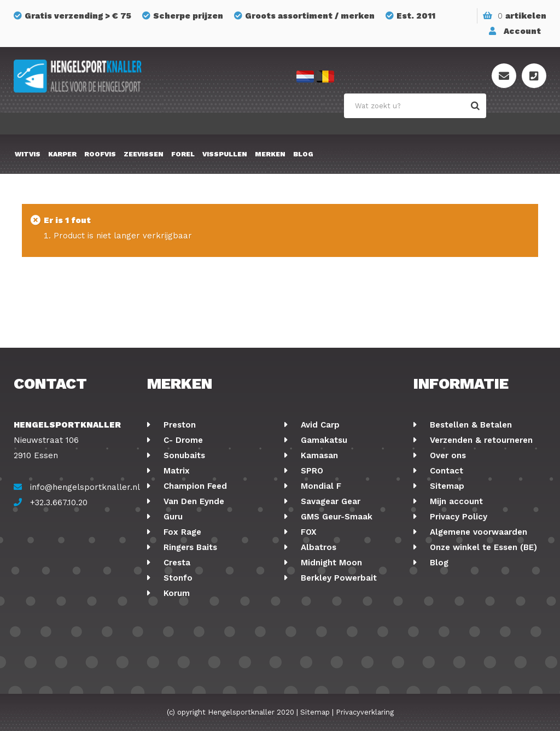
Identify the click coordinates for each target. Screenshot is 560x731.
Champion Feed (194, 486)
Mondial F (320, 486)
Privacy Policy (457, 517)
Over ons (447, 455)
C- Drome (182, 440)
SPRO (311, 471)
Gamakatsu (323, 440)
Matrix (175, 471)
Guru (172, 517)
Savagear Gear (329, 501)
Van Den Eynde (192, 501)
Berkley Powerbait (337, 578)
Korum (175, 593)
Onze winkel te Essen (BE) (482, 547)
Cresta (176, 563)
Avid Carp (319, 425)
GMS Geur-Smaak (335, 517)
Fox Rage (181, 532)
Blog (303, 154)
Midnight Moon (330, 563)
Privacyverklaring (365, 712)
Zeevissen (144, 154)
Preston (178, 425)
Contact (445, 471)
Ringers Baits (189, 547)
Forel (183, 154)
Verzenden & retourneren (480, 440)
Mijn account (455, 501)
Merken (270, 154)
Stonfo (177, 578)
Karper (62, 154)
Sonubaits (183, 455)
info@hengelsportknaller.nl (85, 487)
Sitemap (446, 486)
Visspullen (225, 154)
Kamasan (318, 455)
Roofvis (100, 154)
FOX (307, 532)
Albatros (317, 547)
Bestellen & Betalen (469, 425)
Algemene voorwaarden (477, 532)
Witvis (28, 154)
